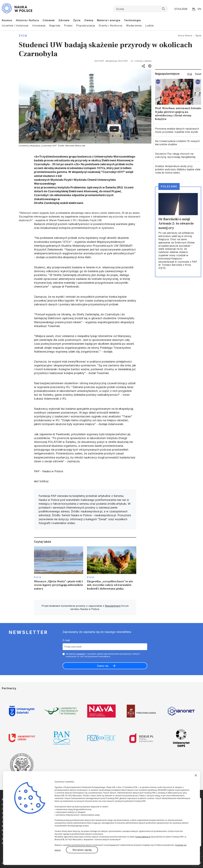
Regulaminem (113, 606)
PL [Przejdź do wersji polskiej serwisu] (194, 9)
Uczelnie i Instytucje (15, 26)
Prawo (68, 26)
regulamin (81, 654)
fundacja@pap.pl (143, 837)
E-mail (66, 640)
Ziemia (89, 20)
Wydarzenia (134, 26)
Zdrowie (64, 20)
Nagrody (55, 26)
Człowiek (49, 20)
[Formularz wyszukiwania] (141, 9)
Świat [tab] (198, 74)
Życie (77, 20)
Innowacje (39, 26)
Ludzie (150, 26)
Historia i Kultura (27, 20)
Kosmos (7, 20)
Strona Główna (185, 36)
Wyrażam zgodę (82, 850)
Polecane (169, 186)
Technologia (132, 20)
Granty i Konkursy (111, 26)
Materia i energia (109, 20)
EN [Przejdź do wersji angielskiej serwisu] (199, 9)
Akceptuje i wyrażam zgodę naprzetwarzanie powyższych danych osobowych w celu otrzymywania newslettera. (103, 655)
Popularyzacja (86, 26)
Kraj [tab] (190, 74)
